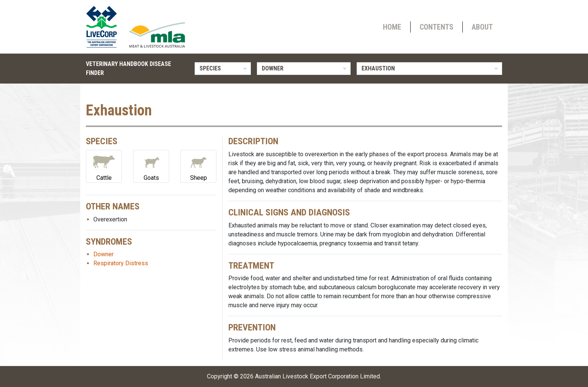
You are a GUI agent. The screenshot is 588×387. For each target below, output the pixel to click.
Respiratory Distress (121, 263)
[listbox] (223, 69)
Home (392, 27)
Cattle (104, 166)
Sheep (198, 166)
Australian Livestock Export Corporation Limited (317, 376)
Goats (151, 166)
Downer (103, 254)
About (482, 27)
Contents (436, 27)
